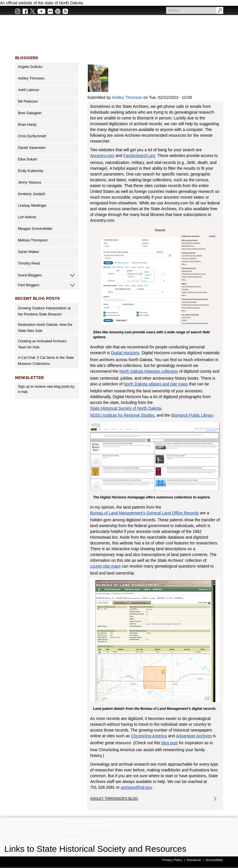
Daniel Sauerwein (32, 148)
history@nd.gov (76, 839)
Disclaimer (194, 860)
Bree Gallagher (30, 113)
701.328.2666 (73, 832)
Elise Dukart (27, 159)
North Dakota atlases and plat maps (156, 384)
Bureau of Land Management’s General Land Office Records (144, 513)
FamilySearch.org (139, 156)
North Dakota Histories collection (149, 371)
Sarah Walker (29, 252)
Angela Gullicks (30, 67)
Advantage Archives (194, 736)
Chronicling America (149, 736)
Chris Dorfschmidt (32, 136)
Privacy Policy (172, 860)
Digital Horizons (125, 353)
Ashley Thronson (31, 78)
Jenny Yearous (29, 182)
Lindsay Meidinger (32, 206)
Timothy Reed (29, 263)
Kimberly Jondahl (31, 194)
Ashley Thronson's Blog (114, 799)
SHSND (32, 831)
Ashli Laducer (29, 90)
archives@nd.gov (136, 787)
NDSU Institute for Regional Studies (122, 415)
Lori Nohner (27, 217)
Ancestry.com (102, 156)
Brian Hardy (27, 125)
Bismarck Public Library (192, 415)
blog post (170, 743)
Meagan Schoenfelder (35, 229)
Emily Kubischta (30, 171)
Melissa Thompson (33, 240)
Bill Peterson (28, 101)
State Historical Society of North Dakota (126, 408)
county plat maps (105, 566)
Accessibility (214, 860)
